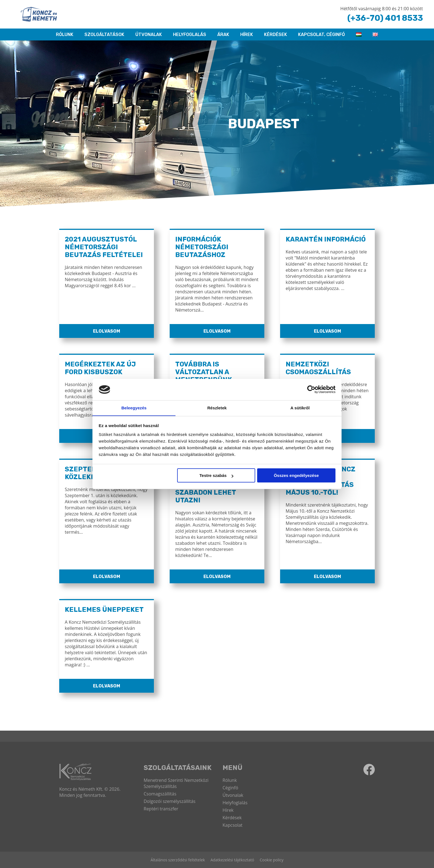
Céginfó (230, 788)
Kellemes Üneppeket (104, 610)
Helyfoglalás (235, 803)
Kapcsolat (232, 825)
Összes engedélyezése (296, 476)
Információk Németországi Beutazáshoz (202, 247)
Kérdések (276, 34)
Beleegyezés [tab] (134, 408)
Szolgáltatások (104, 34)
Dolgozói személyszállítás (170, 801)
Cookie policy (272, 860)
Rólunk (230, 780)
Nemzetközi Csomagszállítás (319, 368)
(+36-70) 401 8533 (385, 18)
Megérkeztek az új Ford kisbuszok (100, 368)
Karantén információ (326, 239)
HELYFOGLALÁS (190, 34)
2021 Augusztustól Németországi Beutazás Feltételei (104, 247)
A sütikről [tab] (300, 408)
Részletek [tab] (217, 408)
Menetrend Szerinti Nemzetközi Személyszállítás (176, 783)
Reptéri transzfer (161, 809)
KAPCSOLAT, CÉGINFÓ (321, 34)
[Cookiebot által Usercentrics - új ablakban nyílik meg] (311, 389)
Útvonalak (149, 34)
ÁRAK (223, 34)
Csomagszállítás (160, 794)
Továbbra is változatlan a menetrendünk (204, 372)
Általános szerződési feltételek (178, 860)
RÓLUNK (65, 34)
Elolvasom (107, 331)
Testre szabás (216, 476)
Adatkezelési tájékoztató (232, 860)
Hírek (247, 34)
